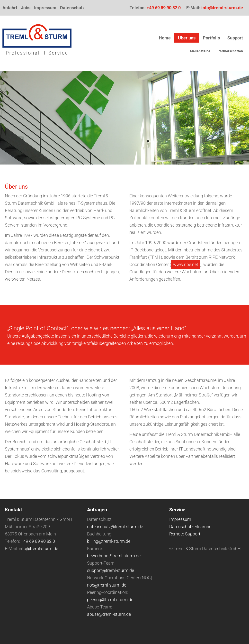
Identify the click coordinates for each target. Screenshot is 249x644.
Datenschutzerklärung (190, 527)
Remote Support (185, 534)
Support (235, 38)
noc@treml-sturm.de (107, 585)
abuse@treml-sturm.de (109, 614)
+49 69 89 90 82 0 (164, 8)
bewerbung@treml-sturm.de (114, 556)
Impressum (45, 8)
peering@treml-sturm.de (110, 600)
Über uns (187, 38)
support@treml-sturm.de (111, 570)
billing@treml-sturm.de (109, 541)
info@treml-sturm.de (222, 8)
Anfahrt (10, 8)
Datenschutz (72, 8)
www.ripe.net (186, 264)
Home (165, 38)
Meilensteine (200, 51)
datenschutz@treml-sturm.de (115, 527)
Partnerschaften (230, 51)
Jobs (26, 8)
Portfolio (211, 38)
